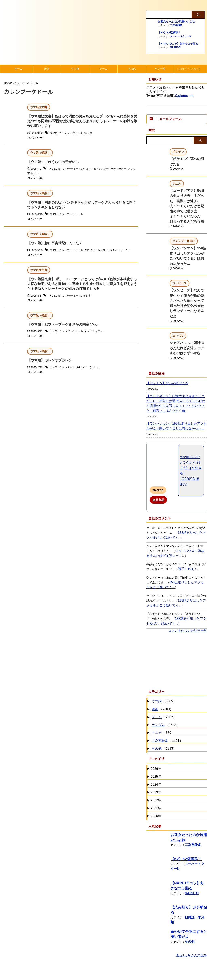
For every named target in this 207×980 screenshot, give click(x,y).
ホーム (18, 69)
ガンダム (158, 691)
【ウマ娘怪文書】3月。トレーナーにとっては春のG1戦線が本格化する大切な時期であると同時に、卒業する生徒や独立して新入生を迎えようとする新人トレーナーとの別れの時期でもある (82, 287)
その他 (132, 69)
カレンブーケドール (73, 134)
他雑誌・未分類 (195, 879)
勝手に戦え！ (186, 535)
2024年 (156, 751)
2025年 (156, 743)
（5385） (164, 668)
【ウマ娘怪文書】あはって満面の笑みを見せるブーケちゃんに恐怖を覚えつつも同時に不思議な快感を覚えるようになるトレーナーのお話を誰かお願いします (82, 122)
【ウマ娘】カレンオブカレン (48, 365)
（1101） (167, 707)
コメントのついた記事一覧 (188, 597)
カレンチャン (68, 372)
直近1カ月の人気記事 (192, 922)
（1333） (164, 715)
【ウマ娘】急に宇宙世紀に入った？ (53, 246)
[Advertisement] (177, 626)
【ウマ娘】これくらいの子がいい (52, 163)
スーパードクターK (181, 36)
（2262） (164, 684)
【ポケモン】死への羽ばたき (188, 159)
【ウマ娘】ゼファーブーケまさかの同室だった (61, 329)
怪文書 (91, 134)
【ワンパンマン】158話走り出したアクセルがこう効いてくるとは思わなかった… (188, 240)
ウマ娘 (75, 69)
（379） (163, 699)
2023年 (156, 759)
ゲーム (103, 69)
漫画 (47, 69)
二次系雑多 (176, 25)
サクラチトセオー (121, 170)
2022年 (156, 766)
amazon (158, 456)
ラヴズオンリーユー (124, 253)
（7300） (162, 676)
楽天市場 (158, 466)
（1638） (165, 691)
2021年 (156, 774)
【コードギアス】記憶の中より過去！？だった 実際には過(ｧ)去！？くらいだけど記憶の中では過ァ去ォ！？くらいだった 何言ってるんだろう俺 (177, 370)
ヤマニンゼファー (98, 336)
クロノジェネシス (97, 170)
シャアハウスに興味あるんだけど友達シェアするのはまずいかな (188, 315)
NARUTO (175, 47)
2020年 (156, 782)
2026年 (156, 735)
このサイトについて (189, 69)
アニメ (157, 699)
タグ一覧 (160, 69)
